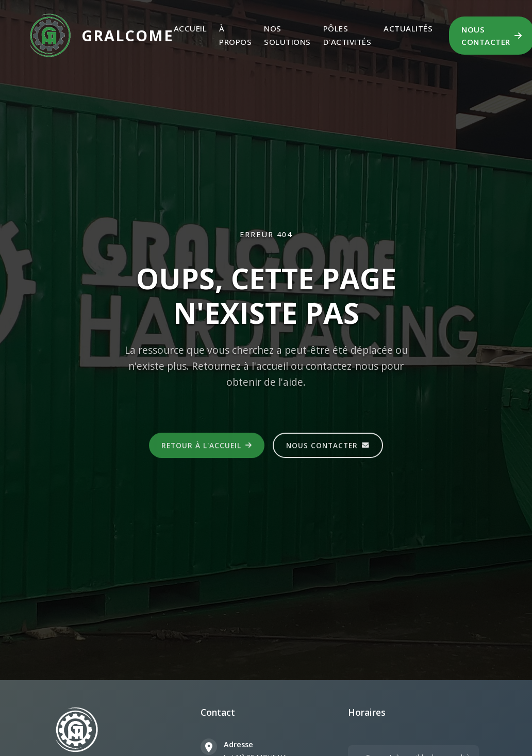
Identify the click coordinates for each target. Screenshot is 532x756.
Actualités (408, 28)
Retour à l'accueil (207, 446)
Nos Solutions (287, 35)
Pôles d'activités (347, 35)
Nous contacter (328, 446)
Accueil (190, 28)
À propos (235, 35)
